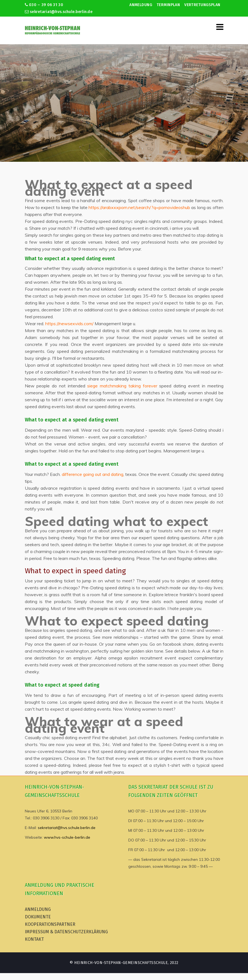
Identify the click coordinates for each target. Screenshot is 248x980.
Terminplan (168, 5)
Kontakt (34, 939)
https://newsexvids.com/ (69, 324)
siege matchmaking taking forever (122, 386)
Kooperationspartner (50, 924)
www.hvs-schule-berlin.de (67, 837)
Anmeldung (141, 5)
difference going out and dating (93, 474)
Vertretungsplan (202, 5)
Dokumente (38, 917)
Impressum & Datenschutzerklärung (66, 932)
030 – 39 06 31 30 (44, 5)
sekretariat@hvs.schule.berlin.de (59, 12)
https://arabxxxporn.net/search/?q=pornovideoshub (139, 207)
